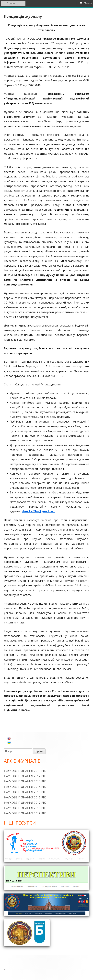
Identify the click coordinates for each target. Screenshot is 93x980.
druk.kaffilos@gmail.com (39, 511)
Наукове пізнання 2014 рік (25, 787)
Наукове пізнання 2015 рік (25, 792)
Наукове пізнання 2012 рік (25, 776)
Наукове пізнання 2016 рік (25, 797)
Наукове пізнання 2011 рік (25, 771)
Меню (88, 3)
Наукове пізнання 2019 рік (25, 813)
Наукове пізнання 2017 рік (25, 803)
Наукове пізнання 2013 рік (25, 781)
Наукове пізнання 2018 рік (25, 808)
